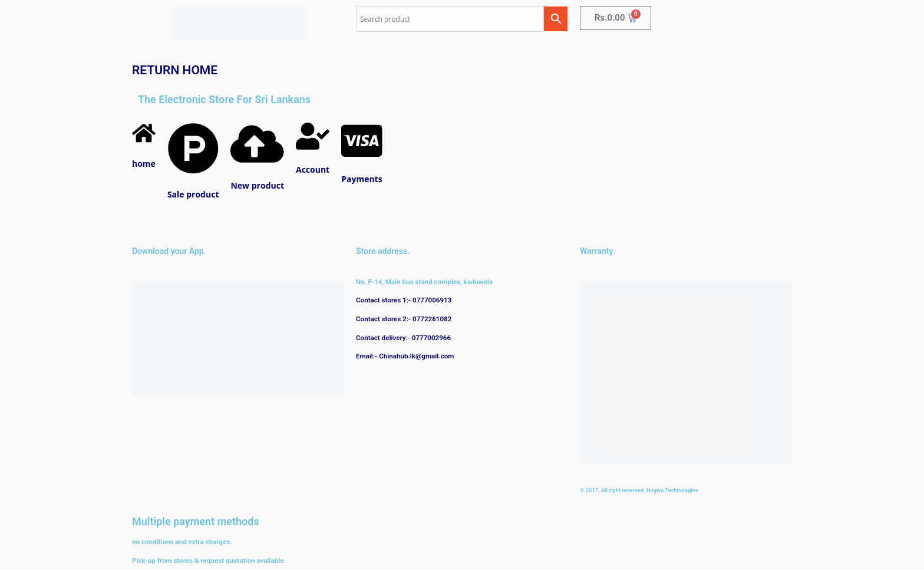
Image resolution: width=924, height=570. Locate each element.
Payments (362, 179)
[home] (144, 140)
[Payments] (362, 156)
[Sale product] (193, 171)
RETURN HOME (175, 70)
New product (257, 185)
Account (313, 169)
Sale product (193, 194)
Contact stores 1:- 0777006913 (404, 300)
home (144, 164)
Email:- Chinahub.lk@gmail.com (405, 356)
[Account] (313, 146)
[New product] (257, 162)
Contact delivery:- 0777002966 (403, 338)
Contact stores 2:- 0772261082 (404, 319)
